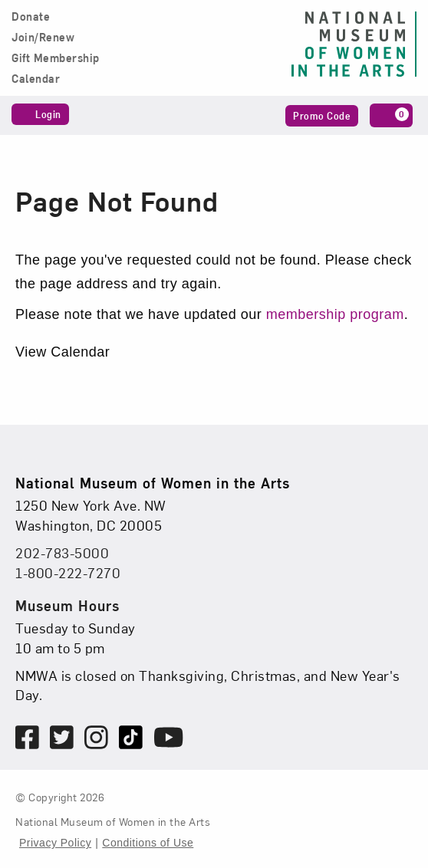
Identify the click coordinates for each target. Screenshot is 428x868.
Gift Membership (56, 58)
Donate (31, 17)
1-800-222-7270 (68, 572)
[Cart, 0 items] (391, 115)
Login (40, 114)
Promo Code (322, 116)
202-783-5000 (62, 552)
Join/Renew (43, 38)
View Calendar (63, 352)
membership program (335, 314)
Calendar (36, 79)
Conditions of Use (148, 843)
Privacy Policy (55, 843)
